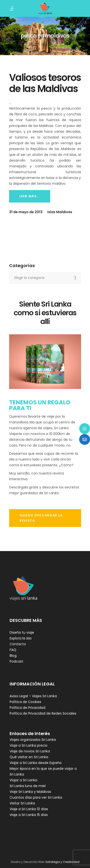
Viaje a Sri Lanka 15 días (29, 815)
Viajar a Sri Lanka (23, 780)
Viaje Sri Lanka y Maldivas (30, 792)
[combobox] (45, 278)
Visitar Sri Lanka (22, 803)
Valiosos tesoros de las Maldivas (45, 83)
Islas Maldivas (60, 212)
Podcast (16, 661)
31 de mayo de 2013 (26, 212)
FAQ (13, 650)
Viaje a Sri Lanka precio (29, 745)
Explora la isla (21, 638)
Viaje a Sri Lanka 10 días (29, 809)
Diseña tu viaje (22, 632)
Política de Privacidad (27, 708)
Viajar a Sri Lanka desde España (36, 763)
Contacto (18, 644)
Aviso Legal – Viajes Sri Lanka (33, 696)
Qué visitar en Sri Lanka (29, 757)
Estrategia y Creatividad (63, 862)
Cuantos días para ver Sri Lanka (36, 797)
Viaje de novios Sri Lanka (30, 751)
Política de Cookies (25, 702)
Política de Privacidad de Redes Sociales (43, 713)
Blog (13, 656)
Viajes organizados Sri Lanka (33, 740)
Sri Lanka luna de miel (28, 786)
